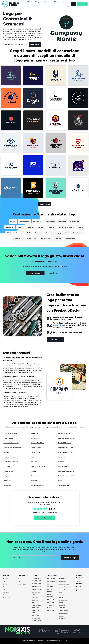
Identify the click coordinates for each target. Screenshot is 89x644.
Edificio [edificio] (13, 221)
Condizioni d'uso (54, 640)
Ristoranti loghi (63, 610)
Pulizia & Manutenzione (66, 471)
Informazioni (7, 578)
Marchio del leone (64, 587)
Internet (61, 462)
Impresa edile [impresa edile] (32, 239)
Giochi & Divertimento (11, 462)
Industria (34, 462)
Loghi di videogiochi (50, 595)
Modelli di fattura (37, 589)
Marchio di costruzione (62, 591)
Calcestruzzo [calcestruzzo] (77, 233)
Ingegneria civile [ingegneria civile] (63, 233)
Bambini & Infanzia (65, 443)
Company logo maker (51, 606)
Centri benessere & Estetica (13, 448)
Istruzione (7, 466)
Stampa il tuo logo (36, 593)
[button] (11, 76)
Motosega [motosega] (49, 233)
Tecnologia (7, 485)
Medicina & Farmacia (38, 466)
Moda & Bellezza (64, 466)
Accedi (73, 4)
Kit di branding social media (36, 606)
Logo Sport (62, 578)
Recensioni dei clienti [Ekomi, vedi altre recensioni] (44, 518)
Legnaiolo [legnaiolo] (41, 227)
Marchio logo (63, 581)
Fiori (32, 457)
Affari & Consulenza (10, 433)
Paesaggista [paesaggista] (74, 221)
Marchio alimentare (62, 617)
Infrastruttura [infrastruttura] (70, 239)
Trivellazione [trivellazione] (24, 221)
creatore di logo (59, 325)
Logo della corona (62, 596)
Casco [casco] (81, 227)
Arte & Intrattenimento (11, 443)
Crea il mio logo (81, 4)
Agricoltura (35, 433)
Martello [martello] (58, 239)
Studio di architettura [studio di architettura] (15, 233)
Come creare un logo (8, 588)
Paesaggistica (8, 471)
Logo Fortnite (50, 599)
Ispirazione (6, 592)
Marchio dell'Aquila (50, 585)
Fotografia (62, 457)
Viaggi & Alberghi (64, 485)
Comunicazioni (36, 452)
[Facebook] (77, 587)
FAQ (19, 581)
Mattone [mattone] (38, 233)
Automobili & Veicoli (37, 443)
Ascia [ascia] (29, 233)
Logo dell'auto (51, 581)
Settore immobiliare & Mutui (67, 476)
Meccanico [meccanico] (10, 227)
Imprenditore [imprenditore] (50, 221)
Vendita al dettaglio (37, 485)
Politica (33, 471)
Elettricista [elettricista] (37, 221)
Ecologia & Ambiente (10, 457)
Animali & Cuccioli (64, 433)
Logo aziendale (51, 610)
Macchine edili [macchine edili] (46, 239)
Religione (7, 476)
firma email (35, 597)
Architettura (35, 438)
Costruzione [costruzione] (18, 239)
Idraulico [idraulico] (30, 227)
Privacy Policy (63, 640)
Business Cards (37, 586)
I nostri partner (22, 584)
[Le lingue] (79, 577)
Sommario (34, 480)
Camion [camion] (52, 227)
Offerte (5, 584)
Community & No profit (66, 448)
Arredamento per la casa (66, 438)
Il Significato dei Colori (37, 611)
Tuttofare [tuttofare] (62, 221)
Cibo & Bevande (36, 448)
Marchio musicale (64, 613)
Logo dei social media (63, 601)
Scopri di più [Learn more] (52, 273)
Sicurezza (7, 480)
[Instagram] (81, 587)
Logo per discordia (49, 590)
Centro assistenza (8, 598)
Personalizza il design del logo (37, 579)
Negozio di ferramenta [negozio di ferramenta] (67, 227)
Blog (19, 578)
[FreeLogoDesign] (11, 4)
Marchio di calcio (64, 584)
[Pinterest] (77, 590)
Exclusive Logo (36, 583)
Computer (7, 452)
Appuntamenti (8, 438)
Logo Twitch (50, 602)
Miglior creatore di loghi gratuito (37, 619)
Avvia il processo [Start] (35, 273)
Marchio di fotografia (62, 606)
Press (5, 581)
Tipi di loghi (36, 615)
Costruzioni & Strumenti (66, 452)
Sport (60, 480)
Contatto (6, 595)
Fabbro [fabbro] (20, 227)
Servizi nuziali (35, 476)
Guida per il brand (35, 601)
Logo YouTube (51, 578)
